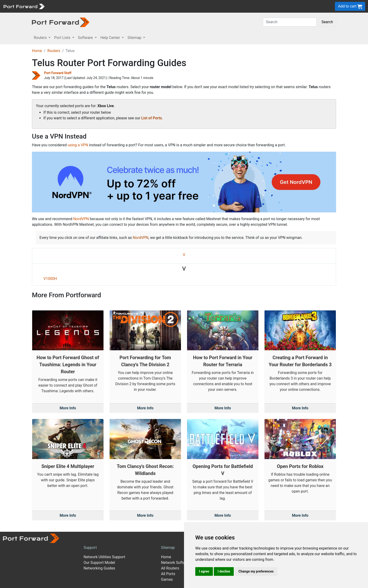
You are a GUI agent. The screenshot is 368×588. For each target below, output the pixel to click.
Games (167, 579)
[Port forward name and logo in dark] (61, 22)
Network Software (176, 563)
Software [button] (86, 38)
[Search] (290, 22)
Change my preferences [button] (256, 571)
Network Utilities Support (104, 557)
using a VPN (78, 145)
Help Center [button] (111, 38)
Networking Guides (99, 568)
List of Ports (152, 118)
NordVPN (81, 219)
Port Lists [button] (63, 38)
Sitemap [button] (135, 38)
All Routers (170, 568)
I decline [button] (224, 571)
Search (327, 22)
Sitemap (168, 548)
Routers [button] (41, 38)
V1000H (50, 279)
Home (37, 51)
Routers (54, 51)
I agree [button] (204, 571)
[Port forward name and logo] (24, 6)
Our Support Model (99, 563)
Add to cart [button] (350, 6)
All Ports (168, 574)
